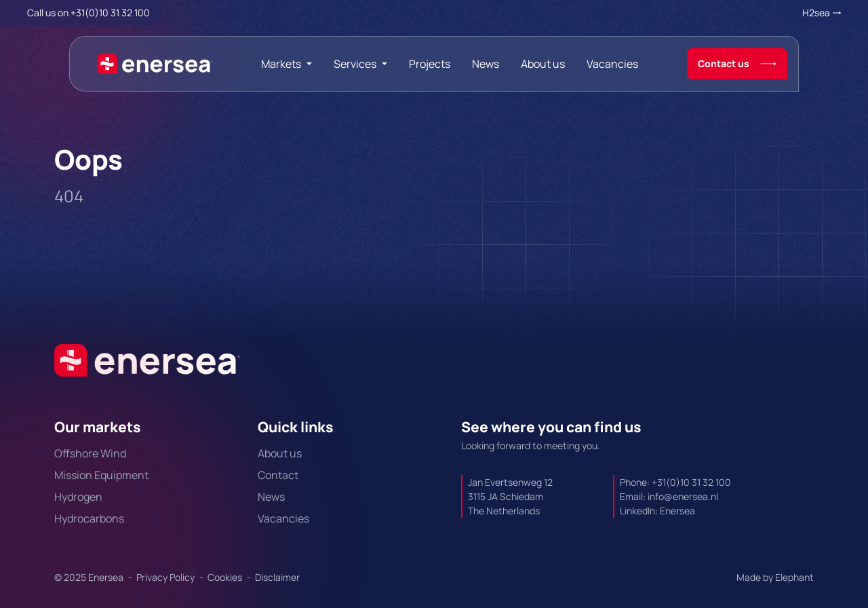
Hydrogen (78, 497)
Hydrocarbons (89, 518)
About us (543, 64)
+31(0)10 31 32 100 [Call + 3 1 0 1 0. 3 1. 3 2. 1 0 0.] (110, 13)
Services (355, 64)
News (486, 64)
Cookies (226, 577)
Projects (430, 64)
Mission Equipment (101, 475)
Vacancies (612, 64)
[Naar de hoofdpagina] (155, 64)
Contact (278, 475)
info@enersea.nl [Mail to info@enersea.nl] (683, 496)
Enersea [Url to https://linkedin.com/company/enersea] (677, 511)
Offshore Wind (90, 453)
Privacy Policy (166, 577)
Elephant (794, 577)
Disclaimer (277, 577)
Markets (281, 64)
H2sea (816, 13)
